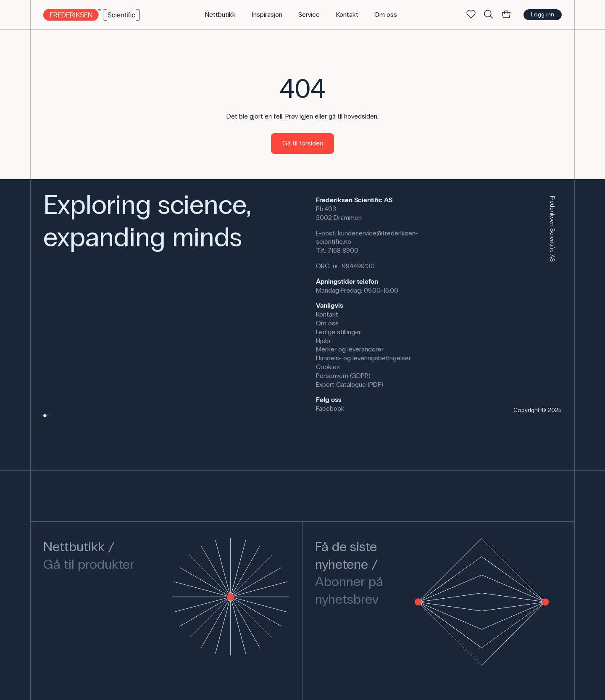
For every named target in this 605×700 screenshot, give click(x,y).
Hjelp (323, 341)
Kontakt (327, 314)
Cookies (328, 367)
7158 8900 (343, 250)
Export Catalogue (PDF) (350, 384)
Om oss (327, 323)
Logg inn (543, 15)
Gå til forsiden (303, 143)
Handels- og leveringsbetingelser (363, 358)
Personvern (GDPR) (343, 376)
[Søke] (489, 15)
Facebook (330, 408)
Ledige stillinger (338, 332)
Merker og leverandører (350, 349)
